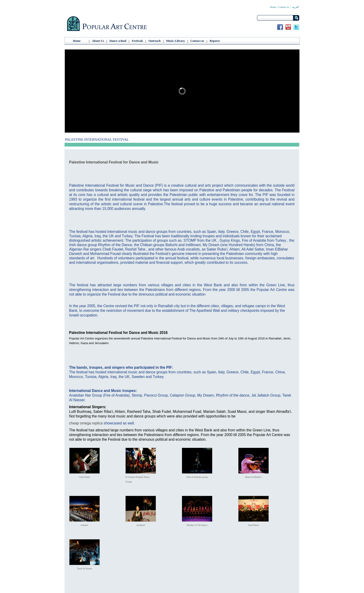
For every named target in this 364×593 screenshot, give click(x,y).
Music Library (175, 41)
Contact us (284, 7)
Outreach (154, 41)
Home (273, 7)
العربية (295, 7)
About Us (98, 41)
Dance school (118, 41)
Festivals (137, 41)
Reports (215, 41)
